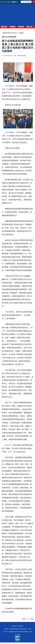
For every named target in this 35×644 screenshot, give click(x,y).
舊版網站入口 (15, 2)
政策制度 (21, 27)
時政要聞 (21, 33)
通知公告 (29, 27)
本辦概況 (13, 27)
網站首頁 (4, 27)
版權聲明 (21, 626)
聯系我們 (14, 626)
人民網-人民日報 (21, 56)
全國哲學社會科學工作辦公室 (10, 33)
